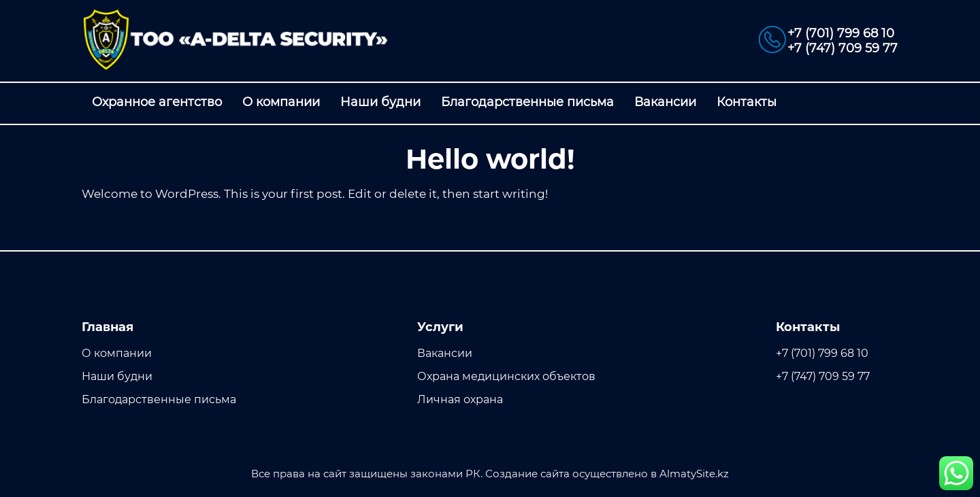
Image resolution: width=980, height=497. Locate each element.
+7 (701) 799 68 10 (841, 33)
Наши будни (380, 102)
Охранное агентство (157, 102)
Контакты (747, 102)
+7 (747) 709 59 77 (843, 48)
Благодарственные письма (527, 102)
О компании (281, 102)
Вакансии (665, 102)
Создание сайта (527, 474)
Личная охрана (460, 399)
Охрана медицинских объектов (506, 376)
